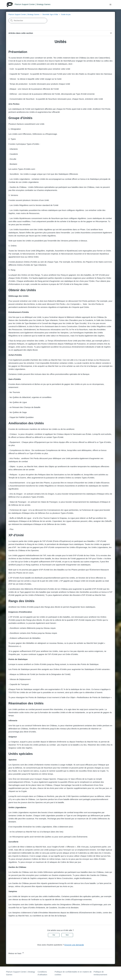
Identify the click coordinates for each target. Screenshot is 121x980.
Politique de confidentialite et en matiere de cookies (73, 973)
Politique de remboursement (100, 973)
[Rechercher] (28, 21)
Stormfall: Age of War (50, 14)
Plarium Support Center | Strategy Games (24, 14)
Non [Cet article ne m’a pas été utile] (67, 935)
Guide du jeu (66, 14)
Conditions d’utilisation (42, 973)
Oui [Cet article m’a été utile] (54, 935)
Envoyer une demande (74, 945)
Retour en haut (16, 953)
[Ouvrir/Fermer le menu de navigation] (110, 5)
